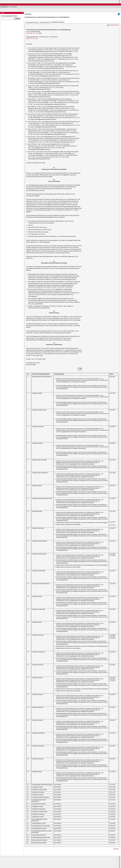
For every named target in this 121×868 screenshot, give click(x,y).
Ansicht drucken (114, 25)
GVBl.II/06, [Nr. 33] (32, 33)
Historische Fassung (58, 22)
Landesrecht (5, 7)
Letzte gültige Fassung (32, 22)
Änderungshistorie (45, 22)
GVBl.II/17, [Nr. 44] (32, 38)
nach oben (116, 849)
